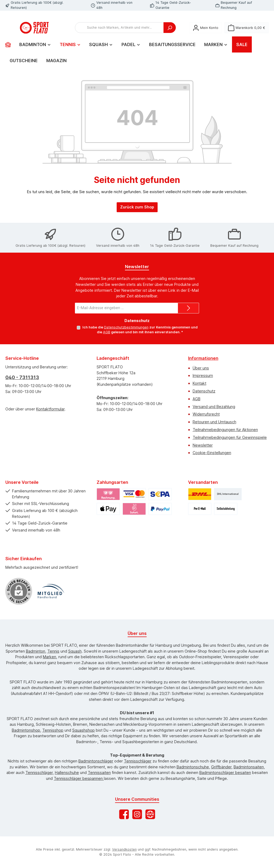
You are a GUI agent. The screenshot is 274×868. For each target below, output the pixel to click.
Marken (50, 657)
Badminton (36, 651)
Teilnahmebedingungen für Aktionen (225, 430)
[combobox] (119, 33)
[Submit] (188, 308)
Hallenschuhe (67, 773)
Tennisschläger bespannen (79, 778)
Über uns (201, 368)
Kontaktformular (50, 409)
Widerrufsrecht (206, 414)
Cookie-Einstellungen (212, 453)
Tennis (53, 651)
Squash (75, 651)
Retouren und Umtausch (214, 422)
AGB (107, 332)
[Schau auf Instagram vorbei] (137, 815)
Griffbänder (221, 767)
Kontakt (199, 384)
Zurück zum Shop (137, 218)
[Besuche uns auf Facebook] (124, 815)
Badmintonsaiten (249, 767)
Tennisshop (53, 730)
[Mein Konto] (205, 33)
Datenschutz (204, 391)
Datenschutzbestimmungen (126, 327)
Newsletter (203, 445)
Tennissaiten (99, 773)
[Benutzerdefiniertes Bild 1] (51, 592)
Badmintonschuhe (193, 767)
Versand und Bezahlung (214, 407)
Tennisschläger (138, 761)
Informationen (203, 358)
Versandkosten (124, 850)
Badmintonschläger (96, 761)
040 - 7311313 (22, 377)
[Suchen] (170, 33)
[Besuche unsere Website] (150, 815)
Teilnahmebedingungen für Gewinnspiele (230, 437)
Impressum (203, 376)
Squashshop (83, 730)
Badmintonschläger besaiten (225, 773)
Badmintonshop (26, 730)
